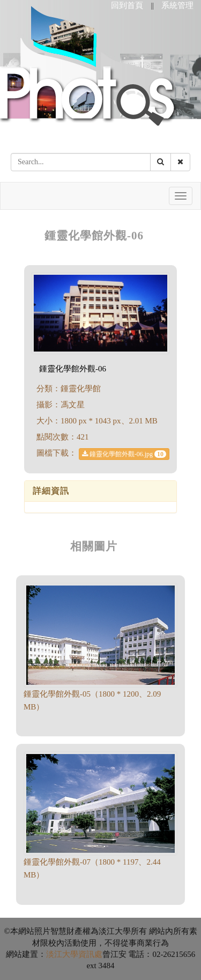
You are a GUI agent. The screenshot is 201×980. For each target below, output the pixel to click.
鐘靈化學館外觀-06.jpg (124, 454)
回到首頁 (127, 5)
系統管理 (177, 5)
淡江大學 (62, 954)
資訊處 (90, 954)
